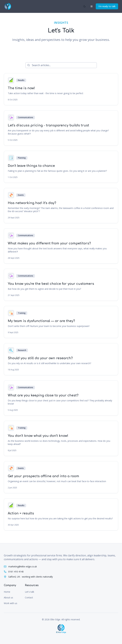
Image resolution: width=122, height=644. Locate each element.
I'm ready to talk (107, 6)
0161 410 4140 (16, 572)
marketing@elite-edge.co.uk (23, 566)
